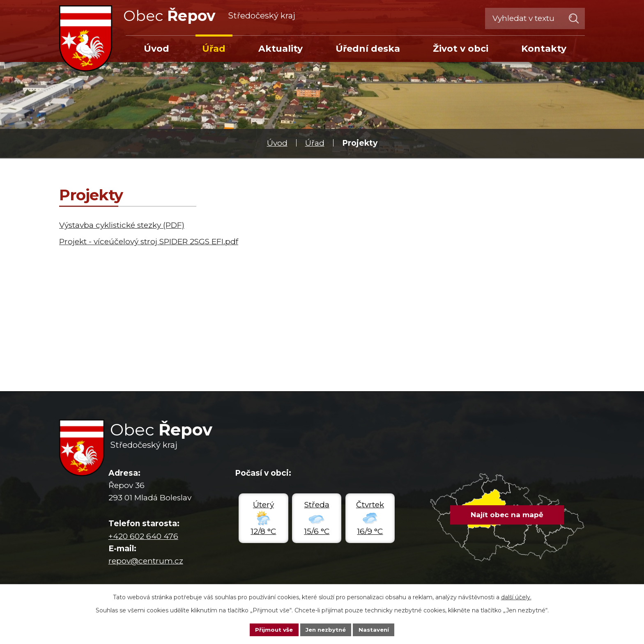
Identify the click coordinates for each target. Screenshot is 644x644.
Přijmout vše (272, 629)
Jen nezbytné (326, 629)
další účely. (516, 597)
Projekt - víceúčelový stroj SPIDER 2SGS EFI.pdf (149, 242)
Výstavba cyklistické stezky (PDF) (122, 225)
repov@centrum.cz (146, 561)
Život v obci (461, 48)
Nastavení (376, 629)
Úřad (315, 143)
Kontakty (544, 48)
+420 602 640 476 (143, 536)
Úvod (277, 143)
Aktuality (281, 48)
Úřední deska (368, 48)
